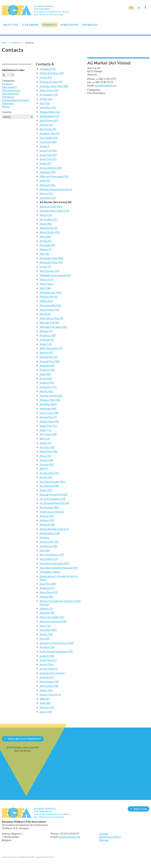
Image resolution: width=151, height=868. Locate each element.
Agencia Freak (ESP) (51, 206)
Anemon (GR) (47, 370)
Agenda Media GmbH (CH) (54, 211)
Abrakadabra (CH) (50, 116)
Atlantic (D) (46, 609)
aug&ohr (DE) (47, 656)
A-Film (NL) (46, 99)
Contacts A (45, 64)
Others (6, 107)
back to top (140, 809)
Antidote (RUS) (48, 404)
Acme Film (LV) (48, 155)
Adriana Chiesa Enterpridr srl (56, 189)
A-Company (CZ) (49, 95)
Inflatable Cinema (50, 572)
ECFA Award (30, 25)
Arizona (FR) (47, 464)
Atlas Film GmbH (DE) (52, 617)
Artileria (44, 537)
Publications (70, 25)
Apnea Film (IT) (48, 417)
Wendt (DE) (46, 391)
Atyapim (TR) (47, 647)
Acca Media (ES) (49, 138)
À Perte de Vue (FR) (51, 82)
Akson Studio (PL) (50, 232)
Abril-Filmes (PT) (49, 120)
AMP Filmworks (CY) (51, 348)
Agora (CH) (46, 215)
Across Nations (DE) (51, 168)
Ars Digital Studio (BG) (52, 482)
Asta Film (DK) (48, 584)
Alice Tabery (47, 284)
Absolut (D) (46, 125)
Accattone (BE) (48, 142)
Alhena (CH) (47, 279)
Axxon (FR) (46, 712)
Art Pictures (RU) (49, 507)
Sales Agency (9, 87)
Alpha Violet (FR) (49, 310)
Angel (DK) (46, 378)
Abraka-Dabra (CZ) (50, 112)
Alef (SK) (45, 254)
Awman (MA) (47, 707)
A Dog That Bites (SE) (52, 73)
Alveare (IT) (46, 331)
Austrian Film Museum (52, 673)
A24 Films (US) (48, 107)
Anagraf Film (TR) (50, 361)
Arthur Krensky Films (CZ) (54, 529)
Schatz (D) (46, 267)
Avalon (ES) (46, 690)
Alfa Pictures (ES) (50, 271)
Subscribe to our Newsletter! (24, 739)
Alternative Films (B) (52, 318)
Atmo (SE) (45, 626)
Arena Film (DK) (49, 451)
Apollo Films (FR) (49, 421)
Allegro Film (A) (49, 297)
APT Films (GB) (48, 434)
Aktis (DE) (45, 237)
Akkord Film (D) (49, 228)
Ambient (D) (47, 340)
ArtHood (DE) (47, 525)
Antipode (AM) (48, 408)
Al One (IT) (46, 241)
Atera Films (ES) (49, 592)
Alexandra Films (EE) (51, 262)
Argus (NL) (46, 456)
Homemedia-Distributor (15, 100)
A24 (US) (45, 103)
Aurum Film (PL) (49, 669)
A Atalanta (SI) (48, 69)
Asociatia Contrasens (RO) (55, 563)
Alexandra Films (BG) (52, 258)
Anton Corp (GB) (49, 413)
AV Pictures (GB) (49, 686)
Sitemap (104, 840)
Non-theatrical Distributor (10, 95)
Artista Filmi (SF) (49, 542)
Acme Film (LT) (48, 159)
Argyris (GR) (46, 460)
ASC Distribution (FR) (52, 555)
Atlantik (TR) (47, 613)
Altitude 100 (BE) (50, 322)
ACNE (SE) (45, 163)
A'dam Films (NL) (49, 90)
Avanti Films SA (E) (50, 694)
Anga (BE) (45, 374)
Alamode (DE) (48, 245)
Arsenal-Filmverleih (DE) (54, 494)
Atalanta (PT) (47, 588)
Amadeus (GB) (48, 335)
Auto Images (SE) (49, 681)
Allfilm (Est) (46, 301)
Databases (50, 25)
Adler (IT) (45, 181)
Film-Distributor (11, 90)
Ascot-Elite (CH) (49, 559)
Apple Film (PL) (48, 426)
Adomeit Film (47, 185)
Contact (104, 834)
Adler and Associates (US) (54, 176)
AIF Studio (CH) (48, 219)
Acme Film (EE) (48, 151)
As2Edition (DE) (49, 546)
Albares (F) (46, 249)
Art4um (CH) (47, 516)
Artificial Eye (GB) (50, 533)
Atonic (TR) (46, 634)
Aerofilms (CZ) (48, 198)
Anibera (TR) (47, 383)
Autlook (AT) (47, 677)
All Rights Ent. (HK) (51, 292)
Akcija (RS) (46, 224)
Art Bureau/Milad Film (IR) (55, 503)
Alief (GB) (45, 288)
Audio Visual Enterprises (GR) (56, 651)
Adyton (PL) (46, 193)
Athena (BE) (47, 597)
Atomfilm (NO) (48, 630)
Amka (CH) (46, 344)
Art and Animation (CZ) (53, 499)
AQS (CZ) (45, 439)
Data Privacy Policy (110, 837)
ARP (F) (44, 469)
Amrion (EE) (46, 353)
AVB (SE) (45, 699)
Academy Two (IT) (50, 133)
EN (131, 8)
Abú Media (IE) (48, 129)
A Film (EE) (46, 77)
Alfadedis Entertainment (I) (55, 275)
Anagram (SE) (47, 365)
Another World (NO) (51, 396)
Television (8, 103)
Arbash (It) (46, 443)
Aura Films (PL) (48, 660)
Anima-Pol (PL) (48, 387)
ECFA (4, 43)
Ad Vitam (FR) (48, 172)
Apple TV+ (46, 430)
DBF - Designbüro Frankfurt (42, 857)
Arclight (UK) (47, 447)
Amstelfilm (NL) (49, 357)
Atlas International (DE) (53, 621)
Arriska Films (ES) (49, 473)
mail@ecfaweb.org (69, 837)
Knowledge (90, 25)
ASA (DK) (45, 550)
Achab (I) (45, 146)
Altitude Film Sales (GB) (53, 327)
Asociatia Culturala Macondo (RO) (59, 568)
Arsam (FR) (46, 490)
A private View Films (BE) (54, 86)
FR (139, 8)
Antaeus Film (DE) (50, 400)
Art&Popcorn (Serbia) (52, 512)
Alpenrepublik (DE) (51, 305)
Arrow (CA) (46, 477)
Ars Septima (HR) (49, 486)
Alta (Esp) (45, 314)
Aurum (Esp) (47, 664)
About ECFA (11, 25)
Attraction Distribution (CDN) (57, 643)
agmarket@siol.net (106, 85)
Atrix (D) (45, 639)
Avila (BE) (45, 703)
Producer (7, 84)
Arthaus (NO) (47, 520)
